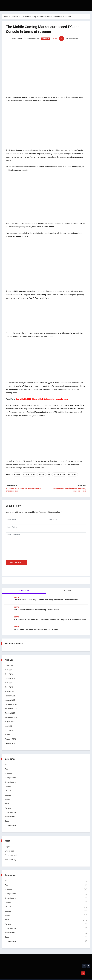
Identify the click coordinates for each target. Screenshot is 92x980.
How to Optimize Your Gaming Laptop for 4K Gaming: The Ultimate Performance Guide (46, 595)
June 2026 (9, 661)
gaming (42, 471)
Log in (8, 842)
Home (6, 17)
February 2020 (11, 734)
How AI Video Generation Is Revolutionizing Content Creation (37, 605)
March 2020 (10, 730)
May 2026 (9, 665)
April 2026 (9, 669)
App (7, 764)
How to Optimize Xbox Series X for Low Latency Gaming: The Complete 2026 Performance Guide (50, 615)
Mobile (8, 794)
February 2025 (11, 691)
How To (17, 593)
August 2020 (10, 717)
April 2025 (9, 682)
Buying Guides (11, 773)
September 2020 (12, 713)
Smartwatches (11, 807)
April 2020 (9, 726)
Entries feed (10, 846)
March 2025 (10, 687)
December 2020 (11, 700)
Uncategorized (11, 820)
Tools (7, 816)
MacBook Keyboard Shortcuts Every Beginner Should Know (36, 625)
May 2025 (9, 678)
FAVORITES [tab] (24, 587)
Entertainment (11, 777)
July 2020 (9, 721)
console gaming (30, 471)
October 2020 (10, 708)
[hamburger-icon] (83, 3)
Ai (6, 760)
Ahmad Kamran (14, 39)
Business (15, 17)
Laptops (8, 790)
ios (50, 471)
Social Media (10, 812)
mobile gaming (60, 471)
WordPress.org (11, 855)
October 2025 (10, 674)
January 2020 (10, 739)
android (18, 471)
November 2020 (11, 704)
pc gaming (73, 471)
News (7, 799)
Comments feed (11, 850)
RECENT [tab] (68, 587)
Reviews (8, 803)
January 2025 (10, 695)
